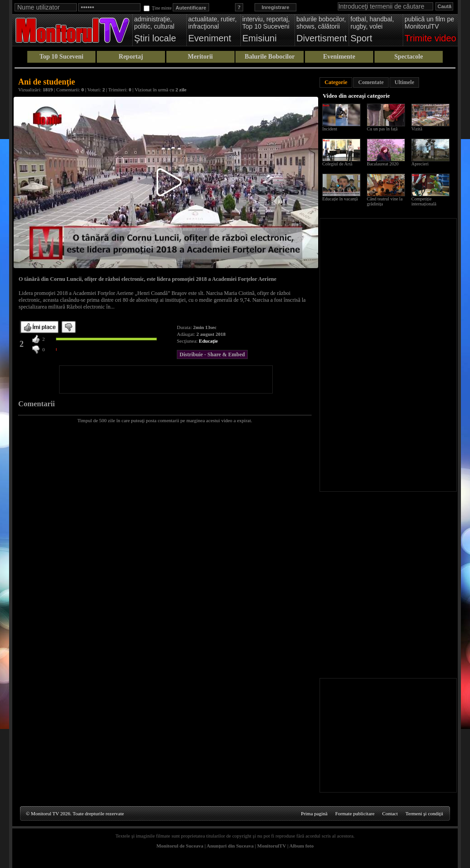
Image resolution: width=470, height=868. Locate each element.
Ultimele (404, 82)
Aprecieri (420, 164)
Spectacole (408, 57)
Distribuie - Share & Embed (212, 354)
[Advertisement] (166, 379)
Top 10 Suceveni (62, 57)
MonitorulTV (272, 846)
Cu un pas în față (382, 129)
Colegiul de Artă (337, 164)
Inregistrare (276, 7)
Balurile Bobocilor (270, 57)
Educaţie (209, 341)
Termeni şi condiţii (424, 813)
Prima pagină (314, 813)
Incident (330, 129)
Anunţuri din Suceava (230, 846)
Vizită (417, 129)
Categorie (336, 82)
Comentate (371, 82)
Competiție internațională (424, 201)
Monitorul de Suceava (180, 846)
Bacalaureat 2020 (383, 164)
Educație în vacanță (340, 199)
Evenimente (339, 57)
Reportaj (131, 57)
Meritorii (200, 57)
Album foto (302, 846)
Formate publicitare (355, 813)
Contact (390, 813)
